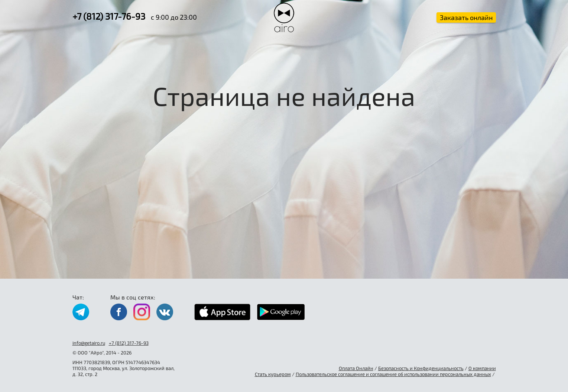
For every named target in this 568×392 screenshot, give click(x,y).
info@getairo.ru (89, 343)
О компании (482, 368)
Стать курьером (273, 374)
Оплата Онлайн (356, 368)
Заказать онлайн (466, 17)
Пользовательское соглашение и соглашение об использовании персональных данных (393, 374)
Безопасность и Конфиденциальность (421, 368)
